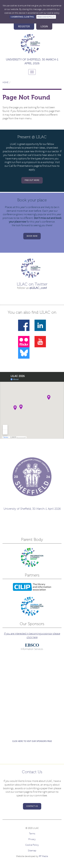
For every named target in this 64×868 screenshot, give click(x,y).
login (44, 26)
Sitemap (32, 851)
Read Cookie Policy (46, 17)
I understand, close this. (22, 17)
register (24, 26)
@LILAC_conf (38, 288)
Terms (32, 834)
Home (5, 82)
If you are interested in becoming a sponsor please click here (32, 635)
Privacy (32, 839)
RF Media (43, 856)
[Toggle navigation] (32, 72)
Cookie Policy (32, 845)
